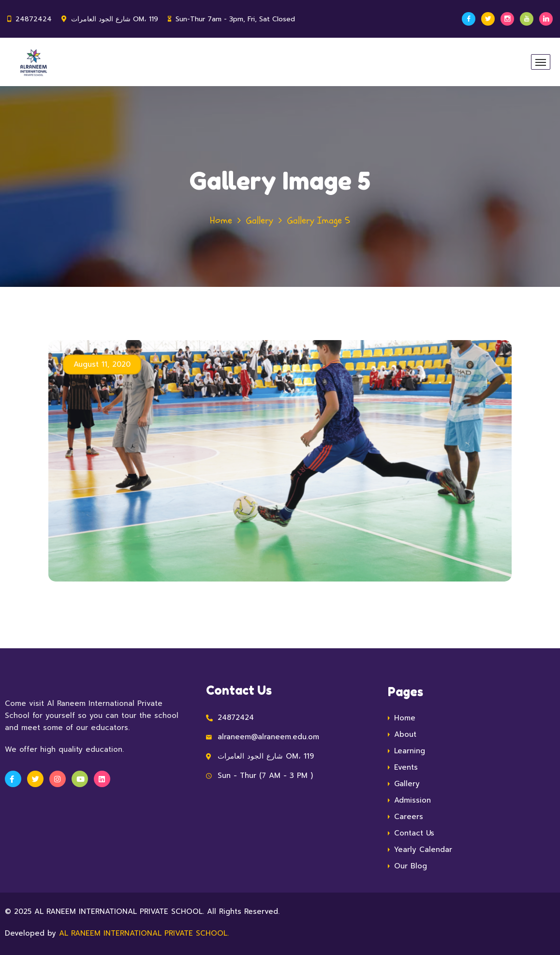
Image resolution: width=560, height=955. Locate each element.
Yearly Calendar (423, 850)
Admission (413, 800)
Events (406, 767)
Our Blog (411, 866)
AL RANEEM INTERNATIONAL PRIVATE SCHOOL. (144, 933)
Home (221, 220)
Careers (409, 817)
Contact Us (414, 833)
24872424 (34, 19)
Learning (410, 751)
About (405, 734)
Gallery (260, 220)
